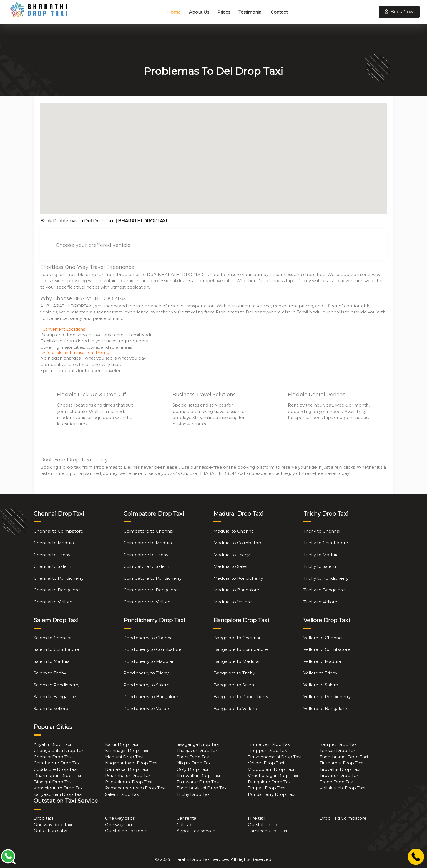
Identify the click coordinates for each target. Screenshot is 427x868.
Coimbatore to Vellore (147, 602)
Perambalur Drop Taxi (128, 775)
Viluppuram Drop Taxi (271, 769)
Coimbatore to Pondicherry (153, 578)
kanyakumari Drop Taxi (58, 794)
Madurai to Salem (232, 566)
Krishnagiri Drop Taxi (126, 750)
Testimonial (250, 12)
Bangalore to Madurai (236, 661)
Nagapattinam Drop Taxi (131, 763)
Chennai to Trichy (52, 555)
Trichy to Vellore (320, 602)
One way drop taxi (53, 825)
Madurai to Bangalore (236, 590)
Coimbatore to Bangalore (151, 590)
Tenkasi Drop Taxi (338, 750)
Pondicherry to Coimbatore (153, 649)
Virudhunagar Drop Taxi (273, 775)
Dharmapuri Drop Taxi (57, 775)
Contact (279, 12)
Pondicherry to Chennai (149, 638)
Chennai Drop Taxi (53, 757)
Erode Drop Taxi (337, 782)
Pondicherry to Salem (146, 685)
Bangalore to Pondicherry (241, 697)
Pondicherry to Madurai (148, 661)
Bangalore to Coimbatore (241, 649)
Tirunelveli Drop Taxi (269, 744)
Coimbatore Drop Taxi (57, 763)
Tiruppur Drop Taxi (268, 750)
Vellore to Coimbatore (327, 649)
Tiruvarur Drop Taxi (340, 775)
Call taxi (185, 825)
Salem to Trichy (50, 673)
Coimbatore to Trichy (146, 555)
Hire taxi (257, 818)
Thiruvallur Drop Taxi (198, 775)
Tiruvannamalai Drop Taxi (275, 757)
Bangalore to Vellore (235, 708)
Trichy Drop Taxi (194, 794)
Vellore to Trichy (320, 673)
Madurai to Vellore (233, 602)
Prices (224, 12)
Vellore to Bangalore (325, 708)
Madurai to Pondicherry (238, 578)
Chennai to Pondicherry (59, 578)
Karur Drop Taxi (121, 744)
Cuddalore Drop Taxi (55, 769)
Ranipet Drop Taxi (339, 744)
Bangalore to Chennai (237, 638)
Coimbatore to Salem (146, 566)
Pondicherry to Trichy (146, 673)
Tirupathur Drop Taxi (341, 763)
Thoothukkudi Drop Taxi (202, 788)
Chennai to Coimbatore (58, 531)
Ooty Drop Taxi (192, 769)
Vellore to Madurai (323, 661)
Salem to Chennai (52, 638)
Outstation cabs (50, 831)
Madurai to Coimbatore (238, 543)
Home (174, 12)
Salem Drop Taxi (122, 794)
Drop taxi (43, 818)
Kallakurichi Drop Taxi (342, 788)
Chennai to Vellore (53, 602)
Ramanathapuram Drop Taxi (135, 788)
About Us (199, 12)
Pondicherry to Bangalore (151, 697)
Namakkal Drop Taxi (126, 769)
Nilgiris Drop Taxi (194, 763)
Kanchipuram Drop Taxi (59, 788)
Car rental (187, 818)
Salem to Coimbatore (56, 649)
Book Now (399, 12)
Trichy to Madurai (321, 555)
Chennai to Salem (52, 566)
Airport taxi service (196, 831)
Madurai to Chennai (234, 531)
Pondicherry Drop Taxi (272, 794)
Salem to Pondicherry (56, 685)
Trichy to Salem (320, 566)
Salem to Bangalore (55, 697)
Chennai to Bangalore (57, 590)
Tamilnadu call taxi (267, 831)
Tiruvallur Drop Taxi (340, 769)
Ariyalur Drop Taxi (52, 744)
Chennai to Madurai (54, 543)
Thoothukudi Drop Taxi (344, 757)
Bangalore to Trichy (234, 673)
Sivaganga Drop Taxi (198, 744)
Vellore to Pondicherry (327, 697)
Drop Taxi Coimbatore (343, 818)
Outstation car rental (127, 831)
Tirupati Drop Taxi (267, 788)
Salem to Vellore (51, 708)
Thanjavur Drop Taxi (198, 750)
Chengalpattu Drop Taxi (59, 750)
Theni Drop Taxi (193, 757)
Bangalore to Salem (235, 685)
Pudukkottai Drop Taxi (129, 782)
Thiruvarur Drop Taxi (198, 782)
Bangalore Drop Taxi (270, 782)
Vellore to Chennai (323, 638)
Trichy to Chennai (322, 531)
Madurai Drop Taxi (124, 757)
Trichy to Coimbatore (326, 543)
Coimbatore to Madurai (148, 543)
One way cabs (120, 818)
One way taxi (118, 825)
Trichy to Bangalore (324, 590)
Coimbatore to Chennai (148, 531)
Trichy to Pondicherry (326, 578)
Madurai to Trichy (232, 555)
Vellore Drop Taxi (266, 763)
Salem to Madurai (52, 661)
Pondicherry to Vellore (147, 708)
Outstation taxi (263, 825)
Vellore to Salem (321, 685)
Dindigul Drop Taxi (53, 782)
